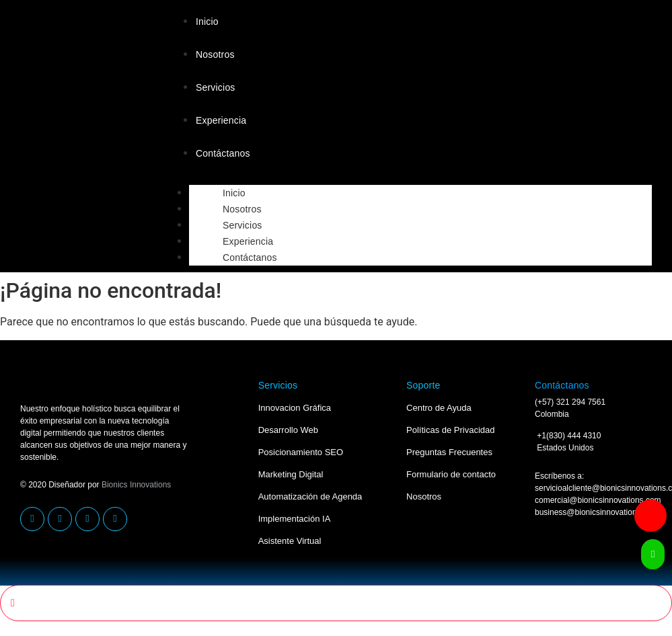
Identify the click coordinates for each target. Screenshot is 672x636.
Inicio (207, 22)
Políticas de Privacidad (451, 430)
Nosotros (215, 54)
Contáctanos (223, 153)
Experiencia (221, 120)
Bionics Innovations (136, 485)
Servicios (216, 87)
